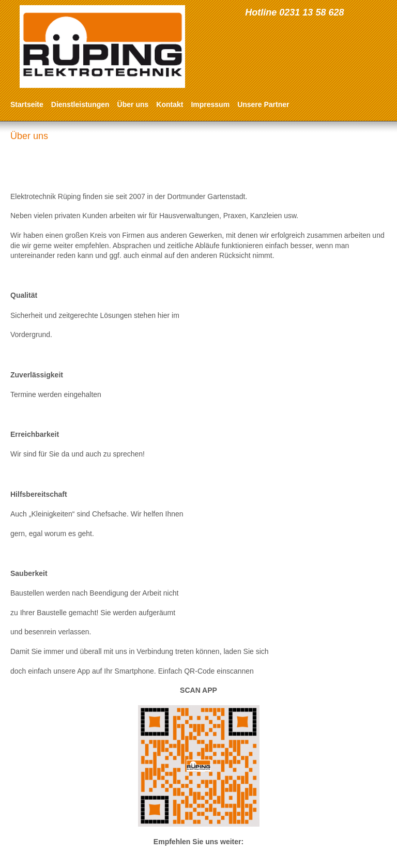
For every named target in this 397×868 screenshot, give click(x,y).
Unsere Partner (263, 104)
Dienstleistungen (80, 104)
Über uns (133, 104)
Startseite (27, 104)
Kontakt (170, 104)
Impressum (210, 104)
